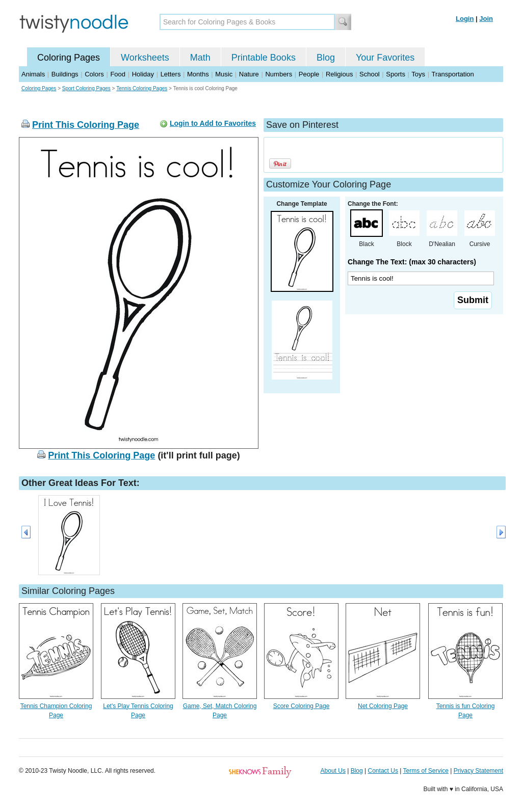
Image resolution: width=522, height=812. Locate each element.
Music (224, 74)
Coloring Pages (69, 58)
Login (465, 19)
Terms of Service (425, 771)
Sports (396, 74)
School (370, 74)
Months (198, 74)
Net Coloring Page (383, 706)
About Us (333, 771)
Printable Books (264, 58)
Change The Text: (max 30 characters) (412, 262)
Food (118, 74)
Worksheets (145, 58)
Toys (418, 74)
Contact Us (383, 771)
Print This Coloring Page (86, 125)
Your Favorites (385, 58)
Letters (171, 74)
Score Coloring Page (302, 706)
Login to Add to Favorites (213, 123)
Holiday (143, 74)
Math (200, 58)
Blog (326, 58)
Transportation (452, 74)
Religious (339, 74)
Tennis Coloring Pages (142, 88)
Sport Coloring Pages (86, 88)
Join (486, 19)
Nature (249, 74)
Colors (94, 74)
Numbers (279, 74)
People (309, 74)
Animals (33, 74)
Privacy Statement (478, 771)
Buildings (65, 74)
